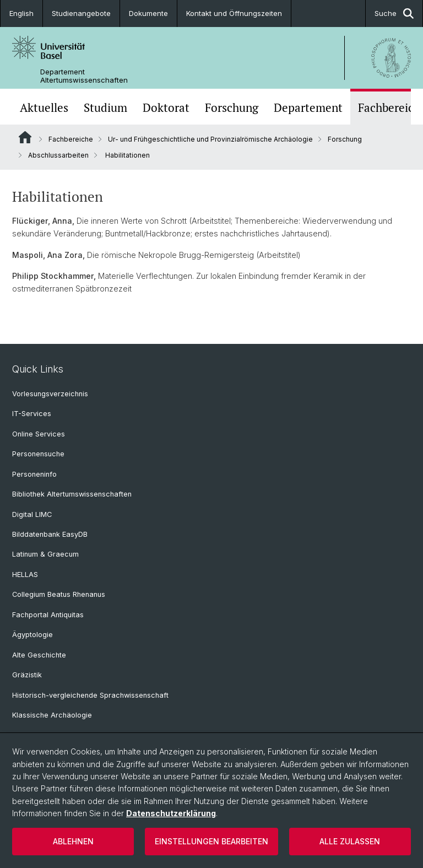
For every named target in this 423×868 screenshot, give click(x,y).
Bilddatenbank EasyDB (50, 534)
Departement (308, 108)
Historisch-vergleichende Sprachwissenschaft (90, 695)
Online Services (39, 434)
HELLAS (25, 575)
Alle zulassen (350, 841)
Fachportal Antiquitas (48, 615)
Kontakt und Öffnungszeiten (234, 13)
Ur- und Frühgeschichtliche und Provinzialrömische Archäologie (210, 139)
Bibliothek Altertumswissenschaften (72, 494)
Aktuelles (44, 108)
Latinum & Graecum (45, 554)
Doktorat (166, 108)
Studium (105, 108)
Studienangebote (81, 13)
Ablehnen (73, 841)
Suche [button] (394, 14)
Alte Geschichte (39, 655)
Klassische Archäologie (52, 715)
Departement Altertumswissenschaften (84, 76)
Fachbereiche (71, 139)
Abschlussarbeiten (58, 155)
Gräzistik (27, 675)
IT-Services (32, 414)
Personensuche (38, 454)
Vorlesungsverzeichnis (50, 394)
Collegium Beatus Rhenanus (59, 594)
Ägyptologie (32, 635)
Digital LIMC (32, 514)
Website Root (25, 137)
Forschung (232, 108)
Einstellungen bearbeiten (211, 841)
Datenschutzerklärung (171, 813)
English (21, 13)
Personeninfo (34, 474)
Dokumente (148, 13)
